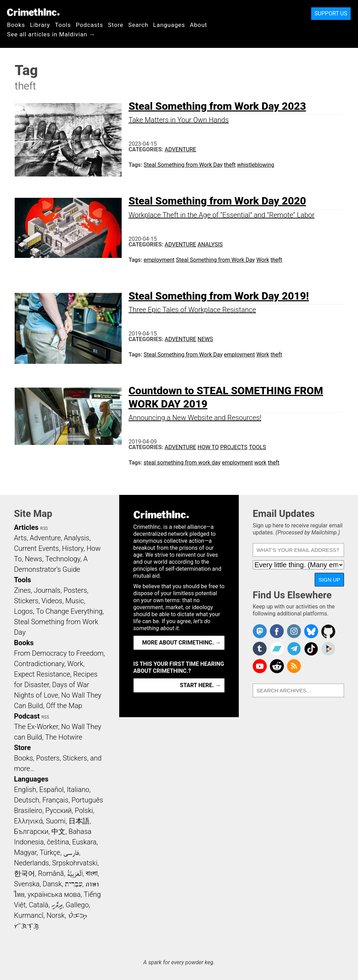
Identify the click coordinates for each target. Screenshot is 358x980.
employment (159, 260)
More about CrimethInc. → (182, 643)
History (73, 548)
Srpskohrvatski (75, 863)
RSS (44, 528)
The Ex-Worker (36, 727)
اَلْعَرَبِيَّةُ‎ (75, 873)
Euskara (84, 842)
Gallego (77, 905)
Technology (63, 559)
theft (230, 165)
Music (75, 601)
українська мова (54, 894)
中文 (58, 831)
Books (16, 25)
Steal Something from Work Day (183, 165)
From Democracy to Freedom (59, 653)
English (25, 790)
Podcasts (89, 25)
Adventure (180, 149)
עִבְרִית (74, 884)
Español (51, 790)
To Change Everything (69, 611)
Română (51, 873)
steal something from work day (182, 463)
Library (40, 25)
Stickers (26, 601)
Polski (84, 810)
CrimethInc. (33, 12)
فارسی (71, 852)
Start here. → (201, 685)
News (205, 339)
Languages (169, 25)
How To (208, 447)
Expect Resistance (42, 674)
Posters (75, 590)
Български (31, 831)
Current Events (36, 548)
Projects (234, 447)
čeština (58, 842)
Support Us (331, 13)
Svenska (27, 884)
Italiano (78, 790)
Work (263, 260)
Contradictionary (39, 664)
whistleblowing (256, 165)
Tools (63, 25)
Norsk (56, 915)
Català (38, 905)
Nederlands (31, 863)
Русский (59, 810)
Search (138, 25)
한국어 (24, 873)
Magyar (25, 852)
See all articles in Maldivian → (51, 34)
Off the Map (64, 706)
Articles (26, 527)
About (199, 25)
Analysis (210, 244)
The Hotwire (64, 737)
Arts (20, 538)
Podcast (27, 716)
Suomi (56, 821)
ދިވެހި (57, 905)
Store (116, 25)
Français (55, 800)
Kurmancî (29, 915)
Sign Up (329, 580)
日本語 (79, 821)
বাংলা (92, 873)
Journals (47, 590)
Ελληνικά (28, 821)
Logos (23, 611)
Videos (52, 601)
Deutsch (27, 800)
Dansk (52, 884)
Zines (22, 590)
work (260, 463)
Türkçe (50, 852)
